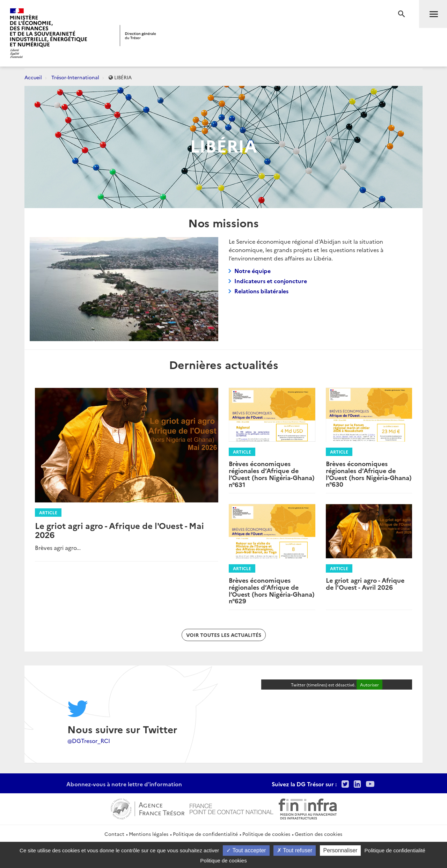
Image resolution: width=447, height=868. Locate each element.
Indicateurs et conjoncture (271, 281)
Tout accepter (246, 850)
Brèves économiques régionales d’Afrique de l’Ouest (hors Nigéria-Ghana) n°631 (272, 474)
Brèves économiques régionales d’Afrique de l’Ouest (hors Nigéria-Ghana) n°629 (272, 590)
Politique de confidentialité (205, 834)
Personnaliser (340, 850)
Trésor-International (75, 77)
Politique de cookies (266, 834)
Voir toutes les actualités (224, 635)
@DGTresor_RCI (89, 741)
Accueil (33, 77)
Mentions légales (149, 834)
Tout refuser (295, 850)
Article (48, 512)
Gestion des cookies (318, 834)
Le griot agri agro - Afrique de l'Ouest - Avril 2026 (365, 584)
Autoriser (369, 685)
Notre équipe (252, 271)
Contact (114, 834)
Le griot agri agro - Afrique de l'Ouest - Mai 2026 (119, 530)
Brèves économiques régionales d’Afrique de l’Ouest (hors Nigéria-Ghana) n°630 (369, 474)
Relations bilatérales (261, 291)
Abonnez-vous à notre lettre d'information (124, 784)
